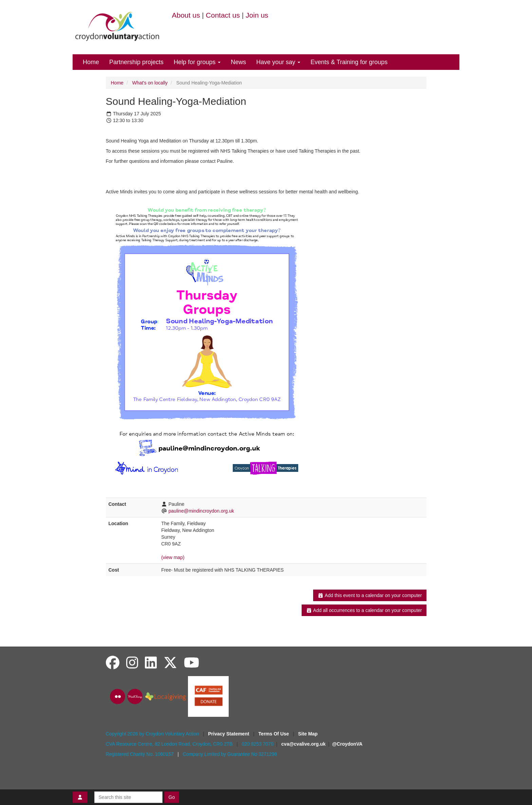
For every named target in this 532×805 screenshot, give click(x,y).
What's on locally (150, 83)
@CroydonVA (347, 744)
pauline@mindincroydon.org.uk (201, 511)
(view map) (173, 557)
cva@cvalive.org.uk (303, 744)
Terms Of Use (274, 734)
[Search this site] (128, 797)
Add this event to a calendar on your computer (370, 595)
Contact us (223, 15)
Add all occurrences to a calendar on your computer (364, 610)
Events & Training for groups (349, 62)
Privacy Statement (229, 734)
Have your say (278, 62)
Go (172, 797)
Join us (257, 15)
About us (186, 15)
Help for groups (197, 62)
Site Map (308, 734)
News (238, 62)
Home (91, 62)
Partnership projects (136, 62)
